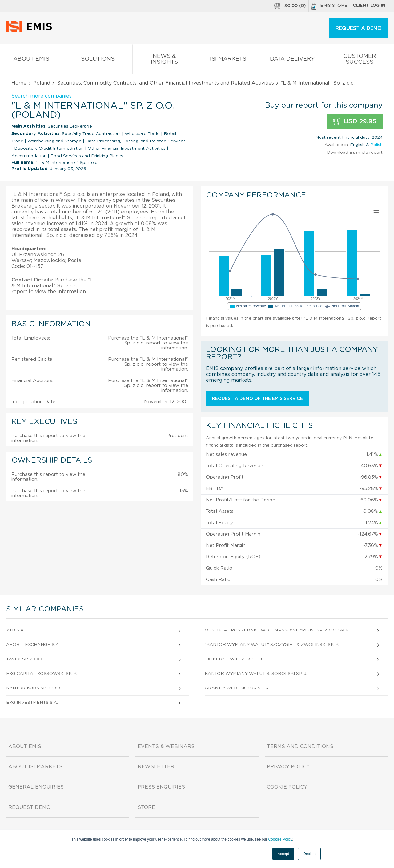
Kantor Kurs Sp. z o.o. (33, 688)
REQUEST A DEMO (359, 28)
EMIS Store (329, 6)
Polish (376, 145)
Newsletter (156, 767)
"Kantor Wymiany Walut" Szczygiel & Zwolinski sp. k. (272, 645)
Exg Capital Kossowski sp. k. (42, 674)
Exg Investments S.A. (32, 703)
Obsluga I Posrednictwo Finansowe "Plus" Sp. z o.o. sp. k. (277, 630)
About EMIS (31, 60)
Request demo (29, 807)
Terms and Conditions (300, 747)
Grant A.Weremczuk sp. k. (237, 688)
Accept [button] (283, 854)
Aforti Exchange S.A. (33, 645)
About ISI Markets (35, 767)
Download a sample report (355, 153)
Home (19, 83)
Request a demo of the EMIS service (257, 399)
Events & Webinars (166, 747)
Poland (42, 83)
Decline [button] (309, 854)
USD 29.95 (355, 122)
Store (146, 807)
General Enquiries (36, 787)
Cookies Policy (280, 839)
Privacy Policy (288, 767)
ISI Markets (228, 60)
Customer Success (359, 60)
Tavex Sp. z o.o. (24, 659)
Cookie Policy (287, 787)
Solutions (98, 60)
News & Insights (164, 60)
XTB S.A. (15, 630)
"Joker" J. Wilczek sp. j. (234, 659)
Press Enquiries (161, 787)
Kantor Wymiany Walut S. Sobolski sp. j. (256, 674)
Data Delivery (293, 60)
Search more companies (42, 96)
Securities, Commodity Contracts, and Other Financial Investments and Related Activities (165, 83)
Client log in (369, 6)
